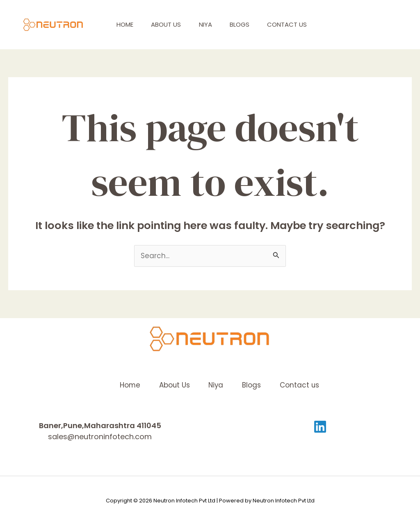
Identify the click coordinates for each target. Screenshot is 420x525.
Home (126, 24)
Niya (212, 24)
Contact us (299, 24)
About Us (170, 24)
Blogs (249, 24)
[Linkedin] (320, 427)
